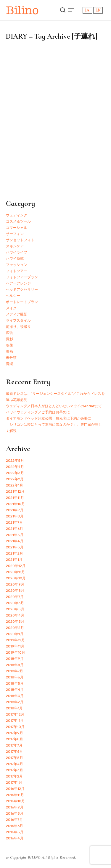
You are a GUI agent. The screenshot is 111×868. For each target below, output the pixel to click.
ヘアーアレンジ (18, 283)
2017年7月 (14, 745)
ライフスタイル (18, 320)
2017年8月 (15, 739)
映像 (9, 345)
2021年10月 (15, 504)
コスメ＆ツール (18, 221)
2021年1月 (14, 560)
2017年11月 (15, 721)
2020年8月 (15, 591)
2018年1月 (14, 708)
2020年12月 (16, 566)
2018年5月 (15, 683)
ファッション (17, 265)
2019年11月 (15, 646)
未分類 (11, 358)
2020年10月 (16, 578)
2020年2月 (15, 628)
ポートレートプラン (22, 302)
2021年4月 (15, 541)
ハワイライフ (17, 252)
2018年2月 (15, 702)
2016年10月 (15, 801)
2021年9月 (15, 510)
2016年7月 (14, 820)
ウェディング (17, 215)
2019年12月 (15, 640)
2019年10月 (16, 652)
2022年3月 (15, 473)
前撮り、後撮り (18, 327)
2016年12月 (15, 789)
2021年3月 (15, 547)
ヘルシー (13, 296)
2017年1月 (14, 782)
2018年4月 (15, 690)
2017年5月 (15, 758)
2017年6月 (14, 752)
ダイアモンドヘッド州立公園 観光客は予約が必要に (49, 418)
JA (87, 10)
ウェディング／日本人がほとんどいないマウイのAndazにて (54, 406)
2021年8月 (15, 516)
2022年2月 (15, 479)
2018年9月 (15, 659)
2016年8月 (15, 813)
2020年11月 (15, 572)
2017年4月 (15, 764)
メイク (11, 308)
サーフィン (15, 234)
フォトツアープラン (22, 277)
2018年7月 (15, 671)
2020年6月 (15, 603)
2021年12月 (15, 491)
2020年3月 (15, 622)
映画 (9, 351)
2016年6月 (15, 826)
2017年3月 (15, 770)
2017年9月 (15, 733)
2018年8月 (15, 665)
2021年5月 (15, 535)
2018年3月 (15, 696)
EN (98, 10)
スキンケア (15, 246)
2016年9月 (15, 807)
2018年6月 (15, 677)
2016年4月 (15, 838)
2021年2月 (15, 553)
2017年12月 (15, 714)
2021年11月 (15, 498)
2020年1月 (15, 634)
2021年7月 (14, 522)
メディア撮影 (17, 314)
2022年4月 (15, 467)
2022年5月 (15, 461)
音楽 (9, 364)
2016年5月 (15, 832)
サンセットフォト (20, 240)
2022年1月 (15, 485)
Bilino (22, 10)
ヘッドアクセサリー (22, 290)
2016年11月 (15, 795)
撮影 (9, 339)
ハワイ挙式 (15, 259)
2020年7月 (15, 597)
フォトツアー (17, 271)
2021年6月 (15, 529)
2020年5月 (15, 609)
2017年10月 (15, 727)
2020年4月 (15, 615)
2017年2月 (14, 776)
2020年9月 (15, 584)
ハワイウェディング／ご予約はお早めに (38, 412)
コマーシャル (17, 228)
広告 (9, 333)
